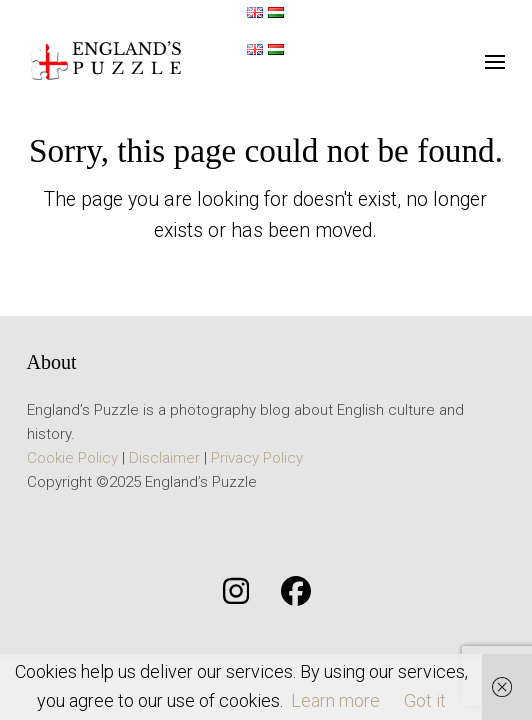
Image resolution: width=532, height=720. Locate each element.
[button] (495, 62)
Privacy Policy (257, 458)
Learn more (335, 700)
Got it (425, 700)
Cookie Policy (72, 458)
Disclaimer (164, 458)
